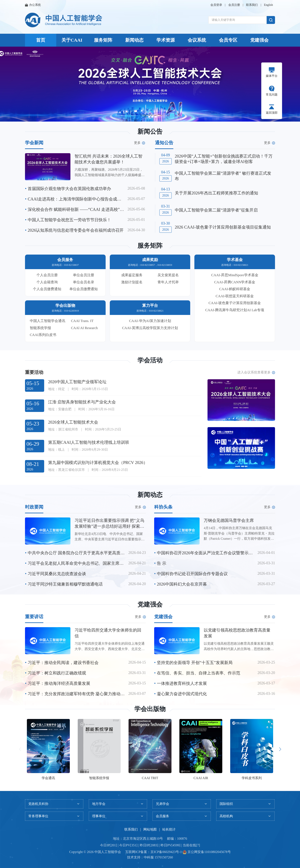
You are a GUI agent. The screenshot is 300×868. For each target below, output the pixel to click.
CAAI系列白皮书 (43, 335)
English (268, 5)
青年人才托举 (168, 282)
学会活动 (150, 360)
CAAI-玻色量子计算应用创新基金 (235, 303)
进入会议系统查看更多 (256, 372)
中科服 (149, 857)
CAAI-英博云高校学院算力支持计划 (150, 328)
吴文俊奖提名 (168, 275)
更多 (139, 143)
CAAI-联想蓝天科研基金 (235, 296)
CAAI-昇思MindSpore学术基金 (235, 275)
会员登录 (216, 5)
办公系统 (33, 5)
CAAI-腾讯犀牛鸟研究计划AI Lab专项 (235, 310)
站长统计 (169, 829)
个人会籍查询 (47, 282)
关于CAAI (72, 40)
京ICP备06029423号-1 (166, 852)
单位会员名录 (84, 282)
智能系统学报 (40, 328)
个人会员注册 (47, 275)
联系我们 (252, 5)
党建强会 (259, 40)
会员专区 (228, 40)
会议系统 (197, 40)
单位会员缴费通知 (84, 289)
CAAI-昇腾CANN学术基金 (235, 282)
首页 (41, 40)
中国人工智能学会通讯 (47, 321)
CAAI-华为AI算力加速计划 (150, 321)
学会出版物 (150, 709)
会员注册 (234, 5)
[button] (145, 117)
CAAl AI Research (84, 328)
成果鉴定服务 (132, 275)
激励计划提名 (132, 282)
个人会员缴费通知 (47, 289)
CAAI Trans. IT (82, 321)
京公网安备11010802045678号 (209, 852)
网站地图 (150, 829)
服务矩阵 (103, 40)
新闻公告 (150, 131)
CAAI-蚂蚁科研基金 (235, 289)
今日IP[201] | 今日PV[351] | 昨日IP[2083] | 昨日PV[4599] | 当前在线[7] (150, 845)
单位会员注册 (84, 275)
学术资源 (166, 40)
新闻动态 (134, 40)
